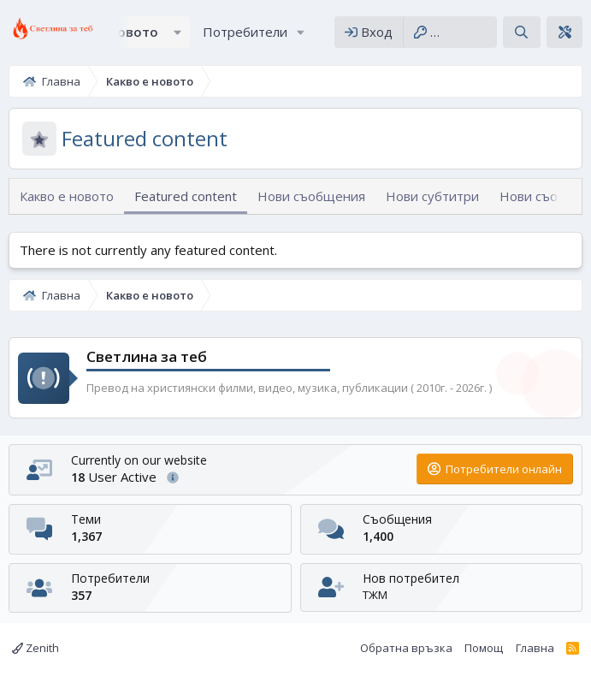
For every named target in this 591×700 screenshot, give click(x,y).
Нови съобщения (311, 196)
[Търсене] (521, 32)
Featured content (186, 196)
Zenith (35, 648)
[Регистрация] (450, 32)
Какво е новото (67, 196)
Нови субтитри (432, 196)
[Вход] (369, 32)
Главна (535, 648)
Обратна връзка (406, 648)
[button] (178, 32)
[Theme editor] (564, 32)
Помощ (484, 648)
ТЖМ (375, 595)
